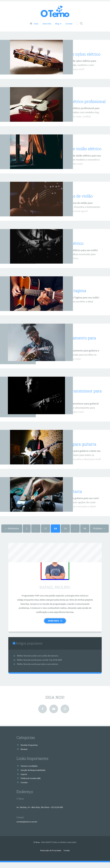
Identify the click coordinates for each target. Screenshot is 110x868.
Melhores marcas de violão (70, 202)
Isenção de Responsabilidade (35, 776)
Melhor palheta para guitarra (72, 450)
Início (36, 24)
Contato (69, 24)
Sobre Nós (47, 24)
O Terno (37, 848)
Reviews (54, 46)
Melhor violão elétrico (65, 249)
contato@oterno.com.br (28, 827)
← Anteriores (12, 534)
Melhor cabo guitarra (64, 497)
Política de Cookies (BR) (32, 784)
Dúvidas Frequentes (30, 751)
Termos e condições (30, 772)
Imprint (24, 780)
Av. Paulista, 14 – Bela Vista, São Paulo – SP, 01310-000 (42, 813)
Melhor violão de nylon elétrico (74, 54)
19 (65, 534)
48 (85, 534)
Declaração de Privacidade (50, 856)
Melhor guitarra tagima (67, 296)
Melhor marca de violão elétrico (75, 154)
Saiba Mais (53, 626)
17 (46, 534)
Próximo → (99, 534)
